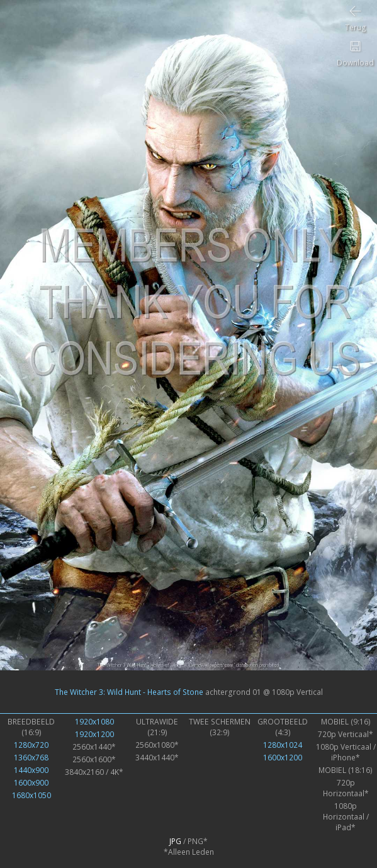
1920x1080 (94, 722)
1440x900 (31, 770)
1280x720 (31, 745)
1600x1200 (283, 758)
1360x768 (31, 758)
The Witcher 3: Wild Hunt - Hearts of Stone (129, 692)
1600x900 (31, 783)
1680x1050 (31, 795)
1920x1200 (94, 734)
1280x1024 (283, 745)
